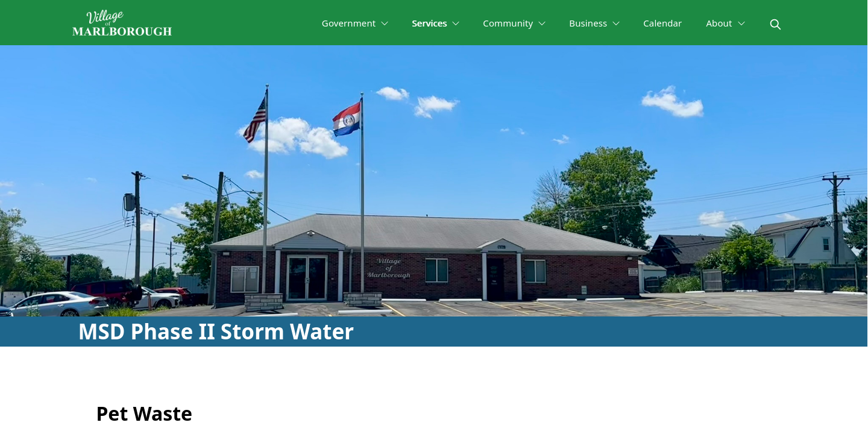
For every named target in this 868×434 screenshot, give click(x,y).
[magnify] (775, 24)
